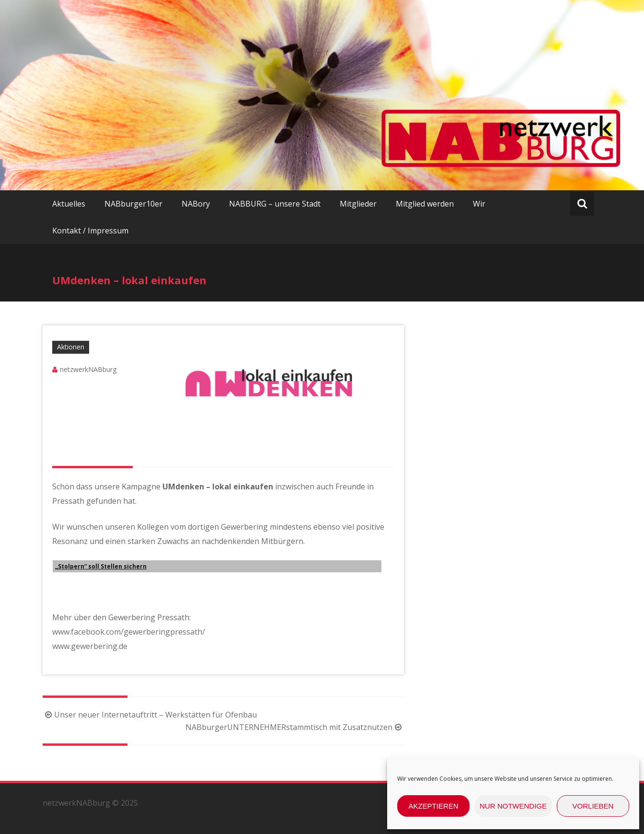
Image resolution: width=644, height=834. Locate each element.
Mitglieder (358, 204)
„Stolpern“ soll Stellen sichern (101, 566)
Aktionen (71, 347)
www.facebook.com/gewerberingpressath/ (129, 632)
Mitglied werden (425, 204)
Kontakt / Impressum (90, 231)
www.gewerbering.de (90, 646)
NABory (196, 204)
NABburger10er (133, 204)
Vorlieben (593, 806)
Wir (479, 204)
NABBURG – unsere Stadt (275, 204)
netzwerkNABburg (88, 369)
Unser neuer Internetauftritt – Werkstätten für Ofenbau (150, 715)
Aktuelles (69, 204)
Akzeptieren (433, 806)
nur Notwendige (513, 806)
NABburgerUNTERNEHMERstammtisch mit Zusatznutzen (295, 727)
